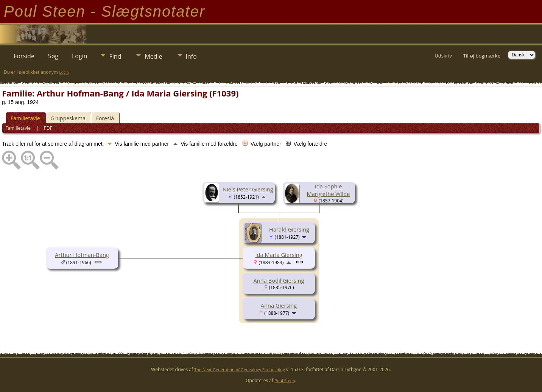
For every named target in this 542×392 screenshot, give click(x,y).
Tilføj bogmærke (482, 56)
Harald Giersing (289, 229)
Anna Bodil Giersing (279, 280)
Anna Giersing (279, 305)
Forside (24, 56)
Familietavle (25, 118)
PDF (48, 128)
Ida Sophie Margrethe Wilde (329, 190)
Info (191, 56)
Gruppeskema (68, 118)
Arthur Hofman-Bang (82, 255)
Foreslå (105, 118)
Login (80, 56)
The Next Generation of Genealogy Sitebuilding (240, 369)
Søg (53, 56)
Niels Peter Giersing (248, 189)
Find (115, 56)
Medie (153, 56)
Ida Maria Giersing (279, 255)
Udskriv (443, 56)
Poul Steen (285, 380)
